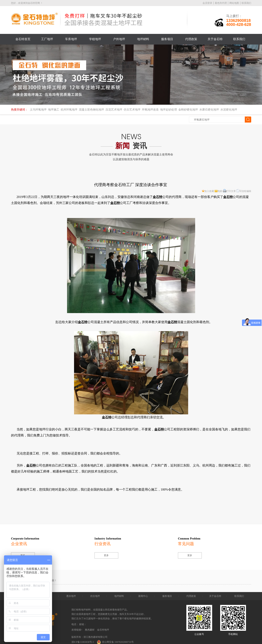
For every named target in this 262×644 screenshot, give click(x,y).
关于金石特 (215, 39)
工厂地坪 (47, 39)
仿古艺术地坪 (132, 110)
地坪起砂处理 (169, 110)
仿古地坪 (95, 596)
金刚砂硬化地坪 (188, 110)
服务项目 (167, 39)
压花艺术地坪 (114, 110)
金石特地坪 (103, 630)
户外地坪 (119, 39)
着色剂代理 (221, 3)
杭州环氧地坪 (69, 110)
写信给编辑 (244, 191)
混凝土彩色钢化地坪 (91, 110)
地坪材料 (143, 39)
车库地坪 (71, 39)
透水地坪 (71, 596)
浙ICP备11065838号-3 (83, 642)
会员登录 (207, 3)
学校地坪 (95, 39)
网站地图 (234, 3)
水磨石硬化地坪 (209, 110)
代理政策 (191, 39)
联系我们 (246, 3)
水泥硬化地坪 (229, 110)
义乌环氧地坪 (38, 110)
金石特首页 (23, 39)
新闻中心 (143, 596)
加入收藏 (208, 191)
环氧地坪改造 (150, 110)
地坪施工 (54, 110)
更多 (106, 555)
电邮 (218, 191)
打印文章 (229, 191)
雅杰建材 (90, 630)
